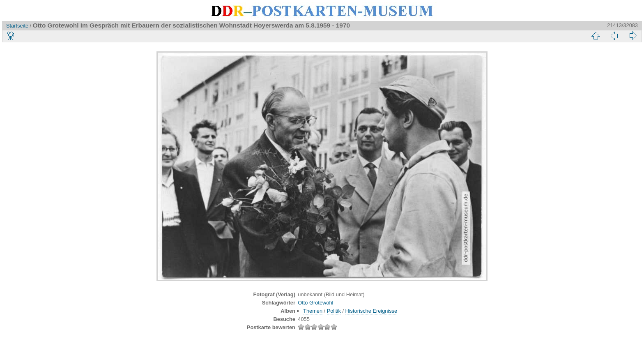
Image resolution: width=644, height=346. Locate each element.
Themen (313, 311)
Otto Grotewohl (315, 303)
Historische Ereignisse (371, 311)
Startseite (17, 26)
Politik (334, 311)
